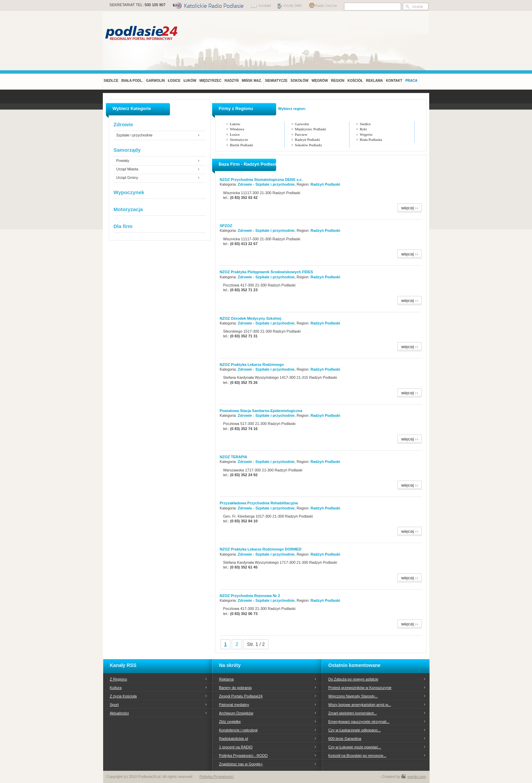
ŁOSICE (174, 81)
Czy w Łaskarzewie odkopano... (355, 730)
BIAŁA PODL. (132, 81)
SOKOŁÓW (299, 81)
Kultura (116, 688)
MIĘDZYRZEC (211, 81)
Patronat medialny (234, 705)
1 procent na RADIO (236, 747)
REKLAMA (374, 81)
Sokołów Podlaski (308, 145)
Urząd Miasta (127, 169)
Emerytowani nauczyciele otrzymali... (359, 722)
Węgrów (366, 134)
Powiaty (123, 161)
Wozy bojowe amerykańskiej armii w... (360, 705)
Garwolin (302, 124)
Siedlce (365, 124)
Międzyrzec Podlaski (311, 129)
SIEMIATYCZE (276, 81)
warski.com (416, 777)
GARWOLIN (155, 81)
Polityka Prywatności (217, 777)
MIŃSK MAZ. (252, 81)
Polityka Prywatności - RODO (244, 756)
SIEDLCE (111, 81)
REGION (337, 81)
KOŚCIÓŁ (355, 81)
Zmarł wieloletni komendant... (353, 713)
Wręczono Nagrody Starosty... (353, 696)
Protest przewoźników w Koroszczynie (360, 688)
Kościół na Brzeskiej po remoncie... (357, 756)
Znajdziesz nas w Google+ (241, 764)
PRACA (412, 81)
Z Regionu (119, 679)
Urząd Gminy (127, 178)
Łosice (235, 134)
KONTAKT (394, 81)
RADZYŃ (232, 81)
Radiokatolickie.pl (234, 739)
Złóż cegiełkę (230, 722)
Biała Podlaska (371, 139)
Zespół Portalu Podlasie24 (241, 696)
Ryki (363, 129)
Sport (114, 705)
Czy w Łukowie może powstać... (355, 747)
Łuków (235, 124)
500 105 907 (155, 5)
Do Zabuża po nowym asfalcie (353, 679)
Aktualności (119, 713)
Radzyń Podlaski (307, 139)
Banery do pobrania (235, 688)
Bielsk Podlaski (241, 145)
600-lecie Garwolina (345, 739)
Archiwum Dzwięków (236, 713)
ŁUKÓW (190, 81)
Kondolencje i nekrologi (239, 730)
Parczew (301, 134)
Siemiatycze (239, 139)
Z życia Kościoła (123, 696)
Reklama (226, 679)
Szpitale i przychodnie (135, 135)
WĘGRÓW (320, 81)
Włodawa (237, 129)
